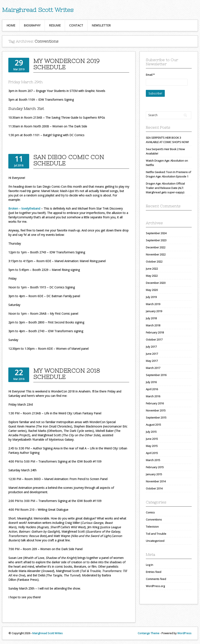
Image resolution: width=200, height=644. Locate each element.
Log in (149, 565)
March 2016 (153, 396)
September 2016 (156, 375)
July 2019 (151, 297)
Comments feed (156, 579)
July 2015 (151, 432)
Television (152, 527)
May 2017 (152, 361)
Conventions (154, 519)
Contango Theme (149, 633)
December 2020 (156, 283)
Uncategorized (155, 541)
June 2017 (152, 354)
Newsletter (101, 25)
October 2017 (154, 340)
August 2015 (153, 425)
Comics (150, 512)
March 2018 (153, 325)
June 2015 (152, 439)
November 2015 (156, 410)
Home (11, 25)
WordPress (184, 633)
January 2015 (154, 474)
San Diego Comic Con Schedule (69, 160)
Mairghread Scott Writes (38, 10)
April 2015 (152, 453)
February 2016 (155, 403)
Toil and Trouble (156, 534)
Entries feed (154, 572)
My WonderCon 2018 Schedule (67, 374)
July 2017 (151, 347)
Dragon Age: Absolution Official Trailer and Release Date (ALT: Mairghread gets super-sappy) (165, 188)
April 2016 (152, 389)
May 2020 (152, 290)
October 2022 (154, 262)
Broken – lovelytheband (24, 208)
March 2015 (153, 460)
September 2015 (156, 418)
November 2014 (156, 481)
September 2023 (156, 240)
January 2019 (154, 311)
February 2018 (155, 332)
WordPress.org (155, 586)
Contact (76, 25)
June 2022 (152, 269)
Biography (32, 25)
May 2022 (152, 276)
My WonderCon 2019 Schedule (66, 64)
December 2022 (156, 247)
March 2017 (153, 368)
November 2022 (156, 254)
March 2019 (153, 304)
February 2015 (155, 467)
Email (150, 75)
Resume (55, 25)
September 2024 (156, 233)
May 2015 (152, 446)
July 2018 (151, 318)
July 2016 (151, 382)
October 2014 (154, 488)
